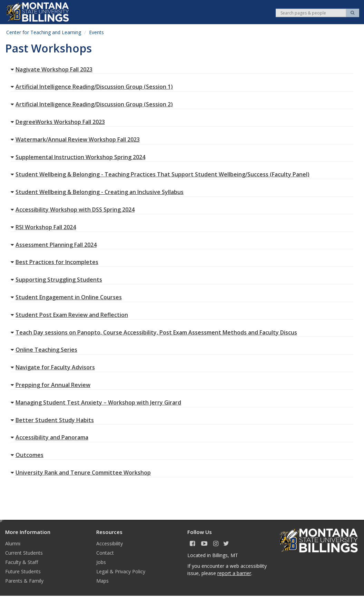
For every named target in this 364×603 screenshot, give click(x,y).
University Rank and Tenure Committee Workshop (81, 473)
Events (96, 32)
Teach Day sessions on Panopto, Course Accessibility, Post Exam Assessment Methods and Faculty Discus (154, 332)
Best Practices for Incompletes (55, 262)
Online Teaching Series (44, 350)
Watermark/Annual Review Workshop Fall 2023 (75, 139)
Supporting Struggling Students (56, 280)
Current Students (24, 553)
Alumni (13, 543)
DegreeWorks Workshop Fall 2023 (58, 122)
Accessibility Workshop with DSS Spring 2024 (73, 210)
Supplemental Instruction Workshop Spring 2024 (78, 157)
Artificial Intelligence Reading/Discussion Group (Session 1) (92, 87)
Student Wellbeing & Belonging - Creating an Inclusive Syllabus (97, 192)
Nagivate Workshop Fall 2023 (52, 69)
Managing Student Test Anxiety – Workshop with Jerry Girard (96, 402)
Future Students (23, 571)
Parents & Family (24, 581)
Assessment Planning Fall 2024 (54, 245)
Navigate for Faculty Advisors (53, 367)
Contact (105, 553)
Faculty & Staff (22, 562)
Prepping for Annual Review (51, 385)
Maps (102, 581)
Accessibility (110, 543)
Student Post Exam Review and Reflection (69, 315)
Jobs (101, 562)
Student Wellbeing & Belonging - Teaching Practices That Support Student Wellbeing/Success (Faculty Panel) (160, 174)
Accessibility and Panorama (50, 437)
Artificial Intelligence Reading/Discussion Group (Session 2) (92, 104)
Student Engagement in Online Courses (66, 297)
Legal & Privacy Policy (121, 571)
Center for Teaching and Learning (44, 32)
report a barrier (234, 573)
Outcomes (27, 455)
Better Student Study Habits (52, 420)
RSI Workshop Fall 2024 (43, 227)
